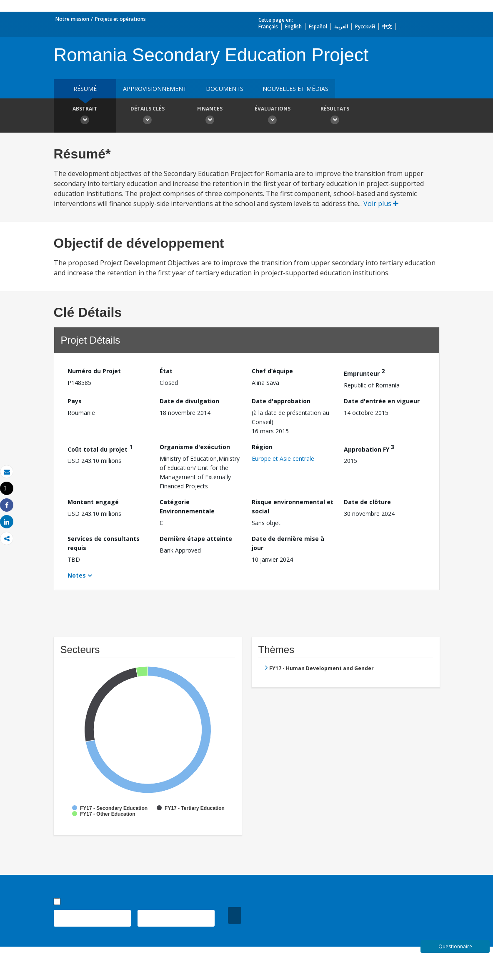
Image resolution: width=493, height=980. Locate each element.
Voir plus (381, 204)
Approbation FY (369, 448)
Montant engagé (93, 502)
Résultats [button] (335, 116)
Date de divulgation (189, 401)
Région (262, 447)
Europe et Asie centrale (283, 459)
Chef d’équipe (272, 371)
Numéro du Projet (94, 371)
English (293, 26)
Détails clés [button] (148, 116)
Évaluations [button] (273, 116)
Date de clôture (367, 502)
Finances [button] (210, 116)
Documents (225, 89)
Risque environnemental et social (293, 506)
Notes (77, 575)
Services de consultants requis (104, 543)
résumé (85, 89)
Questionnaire (455, 946)
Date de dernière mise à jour (288, 543)
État (166, 371)
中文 (387, 26)
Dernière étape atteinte (196, 539)
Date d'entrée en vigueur (382, 401)
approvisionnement (155, 89)
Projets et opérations (120, 19)
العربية (341, 26)
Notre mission (72, 19)
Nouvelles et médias (295, 89)
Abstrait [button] (85, 116)
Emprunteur (364, 372)
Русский (365, 26)
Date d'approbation (281, 401)
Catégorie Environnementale (187, 506)
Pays (75, 401)
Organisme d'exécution (195, 447)
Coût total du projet (100, 448)
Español (318, 26)
